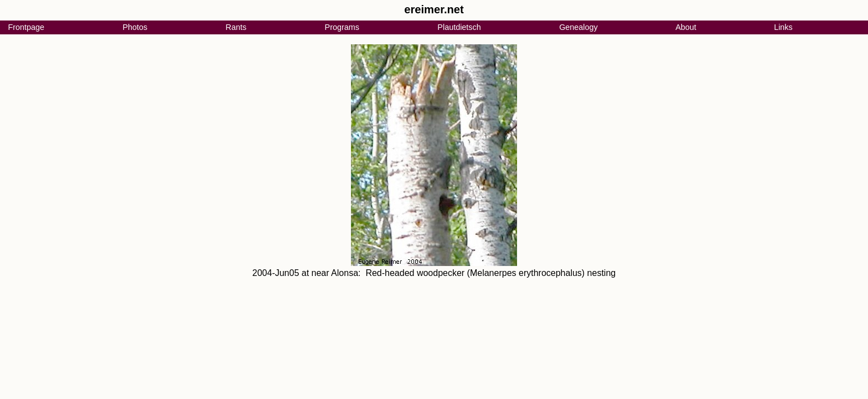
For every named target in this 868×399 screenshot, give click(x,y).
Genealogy (578, 27)
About (686, 27)
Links (783, 27)
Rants (236, 27)
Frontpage (26, 27)
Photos (135, 27)
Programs (342, 27)
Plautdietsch (459, 27)
